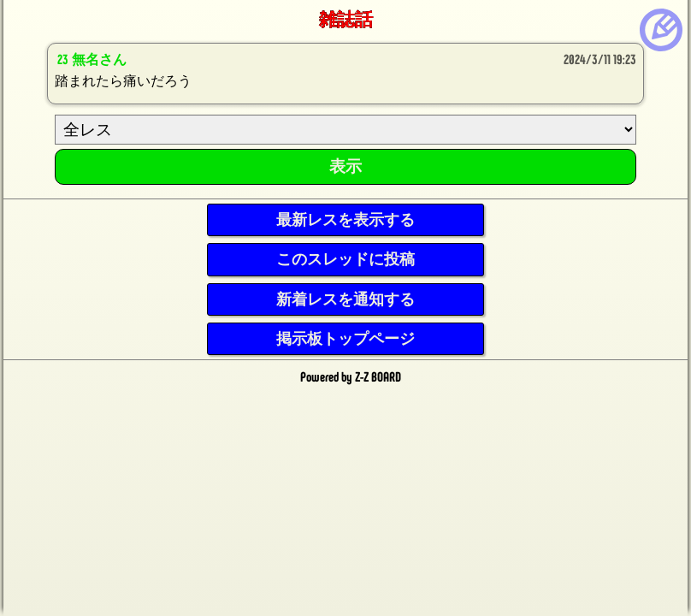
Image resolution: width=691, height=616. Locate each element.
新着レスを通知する (345, 299)
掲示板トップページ (345, 339)
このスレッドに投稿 (345, 259)
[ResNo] (345, 130)
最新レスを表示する (345, 220)
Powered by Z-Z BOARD (351, 377)
